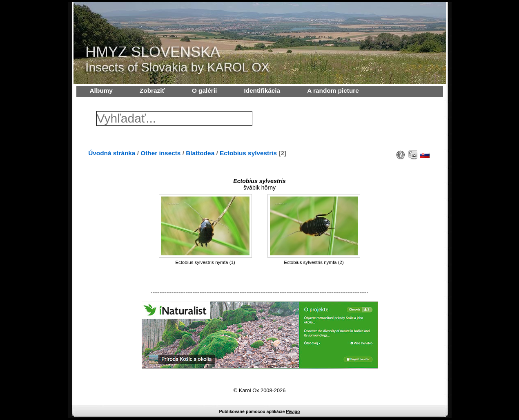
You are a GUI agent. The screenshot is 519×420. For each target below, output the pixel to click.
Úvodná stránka (112, 153)
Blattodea (200, 153)
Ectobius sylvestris (248, 153)
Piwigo (293, 411)
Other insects (160, 153)
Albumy (101, 90)
